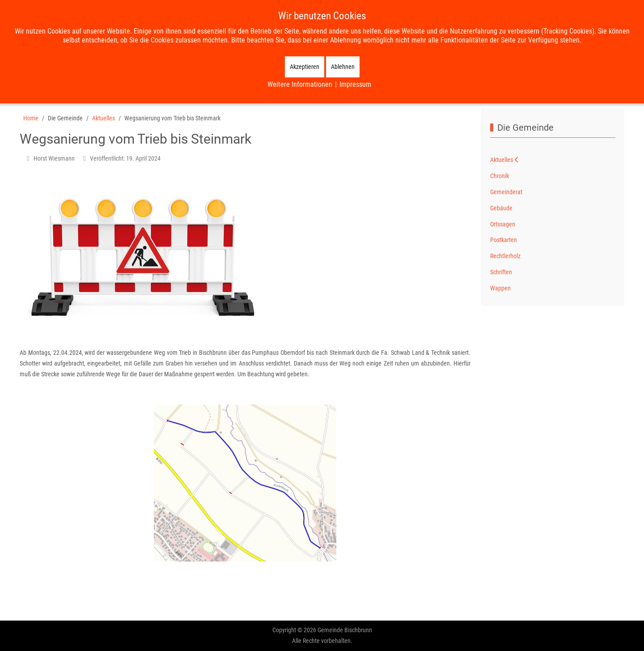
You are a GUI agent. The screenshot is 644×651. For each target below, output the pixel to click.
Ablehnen (343, 67)
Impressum (355, 84)
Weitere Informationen (300, 84)
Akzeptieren (305, 67)
